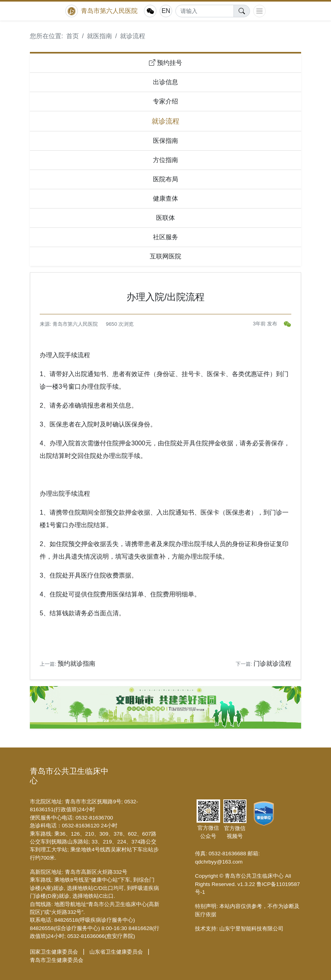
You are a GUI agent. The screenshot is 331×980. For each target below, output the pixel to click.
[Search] (205, 11)
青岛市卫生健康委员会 (57, 960)
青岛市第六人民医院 (109, 11)
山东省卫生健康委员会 (116, 952)
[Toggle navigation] (259, 11)
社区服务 (165, 237)
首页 (72, 36)
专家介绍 (165, 101)
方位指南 (165, 160)
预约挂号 (165, 63)
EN (166, 11)
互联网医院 (165, 256)
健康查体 (165, 198)
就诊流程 (132, 36)
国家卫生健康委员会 (54, 952)
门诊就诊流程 (272, 663)
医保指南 (165, 141)
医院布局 (165, 179)
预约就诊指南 (77, 663)
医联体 (165, 218)
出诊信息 (165, 82)
